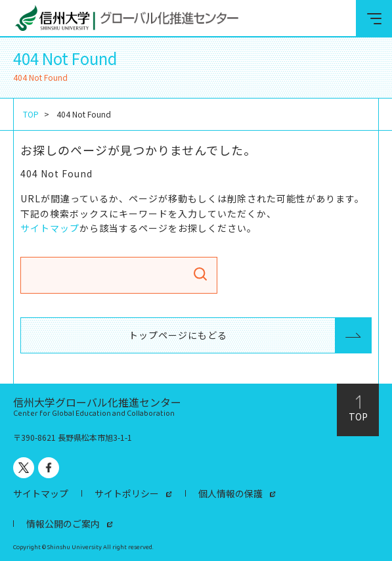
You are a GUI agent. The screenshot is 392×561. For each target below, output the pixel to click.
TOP (31, 114)
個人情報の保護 (230, 493)
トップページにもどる (178, 335)
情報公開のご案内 (63, 524)
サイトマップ (50, 228)
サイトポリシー (127, 493)
